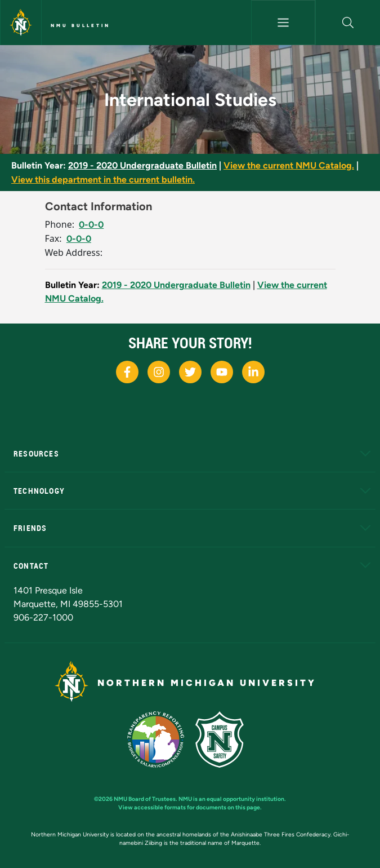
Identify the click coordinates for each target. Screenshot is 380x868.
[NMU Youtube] (222, 372)
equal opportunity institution (245, 799)
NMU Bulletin (81, 25)
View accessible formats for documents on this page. (190, 807)
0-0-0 (91, 225)
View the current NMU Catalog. (289, 165)
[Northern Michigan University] (21, 23)
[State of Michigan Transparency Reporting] (161, 739)
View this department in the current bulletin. (103, 180)
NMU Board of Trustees (145, 799)
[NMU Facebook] (127, 372)
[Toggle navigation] (283, 23)
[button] (348, 23)
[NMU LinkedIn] (253, 372)
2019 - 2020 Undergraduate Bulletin (142, 165)
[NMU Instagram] (159, 372)
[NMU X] (190, 372)
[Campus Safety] (224, 739)
